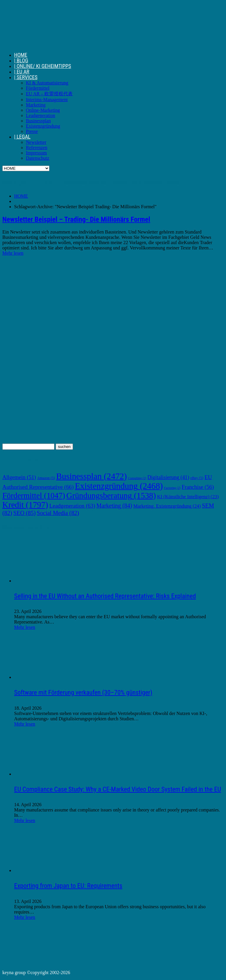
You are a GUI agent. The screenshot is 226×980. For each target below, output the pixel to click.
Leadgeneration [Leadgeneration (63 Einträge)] (72, 506)
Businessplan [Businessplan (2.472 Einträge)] (92, 476)
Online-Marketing (43, 110)
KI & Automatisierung (47, 83)
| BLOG (21, 60)
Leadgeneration (41, 115)
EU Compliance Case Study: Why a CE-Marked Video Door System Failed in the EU (118, 789)
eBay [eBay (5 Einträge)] (197, 478)
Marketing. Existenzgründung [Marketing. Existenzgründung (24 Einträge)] (167, 506)
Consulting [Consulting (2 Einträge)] (137, 478)
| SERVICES (26, 77)
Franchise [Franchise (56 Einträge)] (198, 487)
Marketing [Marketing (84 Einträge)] (114, 506)
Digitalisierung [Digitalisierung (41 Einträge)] (168, 477)
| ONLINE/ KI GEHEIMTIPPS (43, 66)
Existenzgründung (43, 126)
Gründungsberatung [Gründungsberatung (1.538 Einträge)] (111, 495)
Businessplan (38, 121)
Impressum (36, 153)
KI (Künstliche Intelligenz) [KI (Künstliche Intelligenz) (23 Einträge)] (188, 497)
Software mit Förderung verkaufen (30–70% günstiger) (83, 692)
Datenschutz (38, 158)
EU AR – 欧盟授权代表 (49, 94)
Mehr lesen (13, 253)
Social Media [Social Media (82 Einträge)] (58, 513)
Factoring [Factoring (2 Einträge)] (172, 488)
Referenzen (37, 147)
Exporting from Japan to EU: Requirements (68, 886)
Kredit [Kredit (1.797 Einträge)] (25, 505)
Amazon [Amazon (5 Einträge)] (46, 478)
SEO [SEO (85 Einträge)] (24, 513)
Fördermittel (38, 88)
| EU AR (22, 72)
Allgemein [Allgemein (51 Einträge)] (19, 477)
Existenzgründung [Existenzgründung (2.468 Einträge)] (119, 486)
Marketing (36, 105)
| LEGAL (22, 137)
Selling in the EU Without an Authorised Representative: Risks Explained (105, 596)
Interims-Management (47, 100)
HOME (21, 55)
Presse (32, 131)
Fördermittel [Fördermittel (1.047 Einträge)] (34, 496)
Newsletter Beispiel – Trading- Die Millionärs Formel (76, 219)
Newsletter (36, 142)
